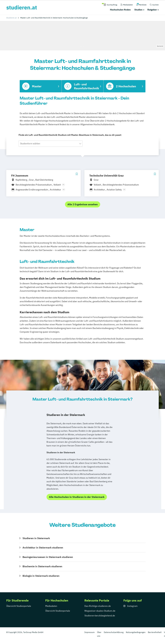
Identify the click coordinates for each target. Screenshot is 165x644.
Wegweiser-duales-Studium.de (100, 611)
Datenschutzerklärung (114, 632)
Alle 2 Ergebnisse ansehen (83, 204)
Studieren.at (11, 18)
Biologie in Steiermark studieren (41, 576)
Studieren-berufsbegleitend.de (100, 616)
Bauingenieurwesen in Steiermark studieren (48, 557)
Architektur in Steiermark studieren (43, 548)
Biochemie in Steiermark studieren (42, 566)
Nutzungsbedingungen (136, 632)
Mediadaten (51, 606)
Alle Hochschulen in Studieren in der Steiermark (77, 497)
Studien (138, 10)
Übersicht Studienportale (19, 606)
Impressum (90, 632)
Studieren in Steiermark (36, 538)
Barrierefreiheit (155, 632)
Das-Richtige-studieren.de (98, 606)
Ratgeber (152, 10)
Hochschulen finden (120, 10)
